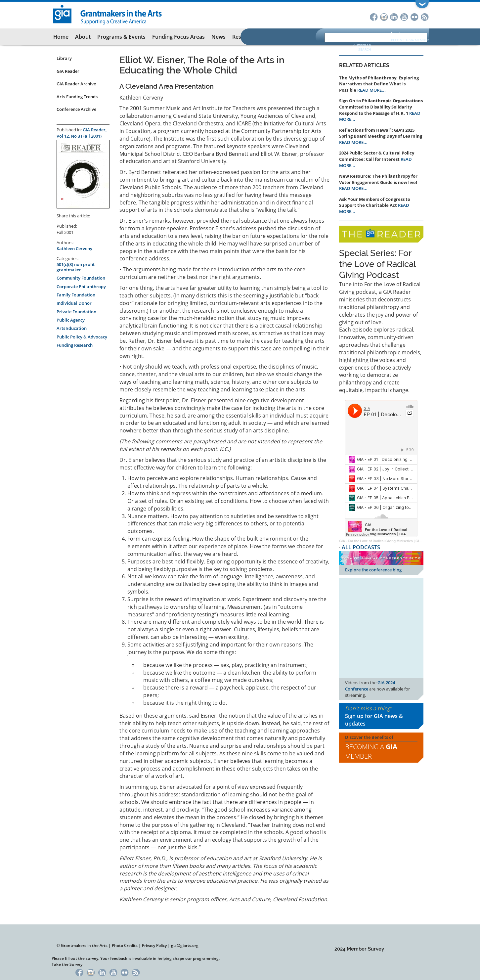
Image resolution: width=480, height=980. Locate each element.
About (83, 37)
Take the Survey (67, 964)
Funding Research (75, 345)
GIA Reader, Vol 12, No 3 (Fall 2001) (82, 133)
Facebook (374, 16)
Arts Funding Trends (77, 97)
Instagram (384, 16)
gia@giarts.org (185, 945)
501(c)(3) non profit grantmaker (76, 267)
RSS (425, 16)
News (218, 37)
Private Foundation (76, 312)
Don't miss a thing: (381, 716)
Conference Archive (76, 109)
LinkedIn (394, 16)
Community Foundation (81, 278)
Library (64, 58)
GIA (342, 541)
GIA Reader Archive (76, 84)
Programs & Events (121, 37)
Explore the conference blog (373, 570)
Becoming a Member (371, 751)
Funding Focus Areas (178, 37)
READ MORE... (371, 90)
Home (61, 37)
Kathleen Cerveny (74, 248)
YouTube (404, 16)
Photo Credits (125, 945)
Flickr (415, 16)
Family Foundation (76, 295)
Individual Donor (74, 303)
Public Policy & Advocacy (82, 337)
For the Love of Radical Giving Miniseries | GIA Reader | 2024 (396, 541)
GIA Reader (68, 71)
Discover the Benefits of (381, 748)
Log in (397, 33)
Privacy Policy (154, 945)
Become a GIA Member (410, 40)
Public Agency (71, 320)
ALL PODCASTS (361, 547)
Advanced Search (362, 47)
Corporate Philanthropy (81, 287)
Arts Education (72, 328)
